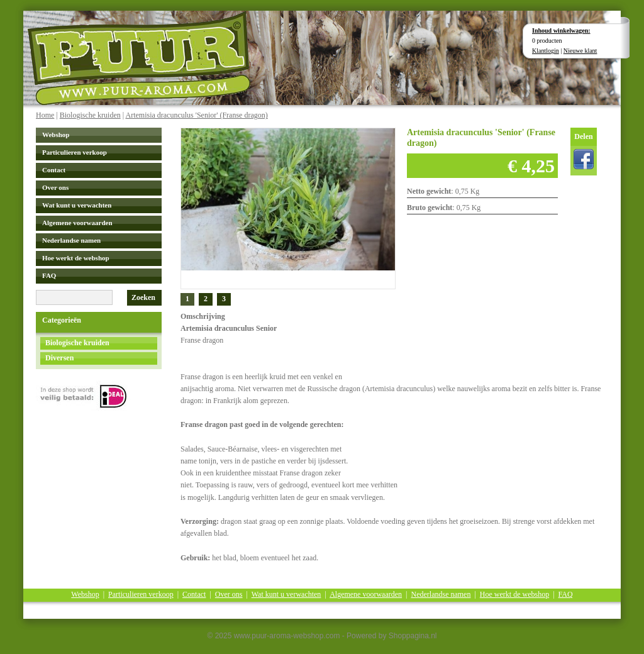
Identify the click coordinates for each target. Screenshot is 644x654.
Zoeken (143, 297)
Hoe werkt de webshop (76, 258)
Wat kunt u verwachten (77, 205)
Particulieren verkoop (75, 152)
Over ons (55, 187)
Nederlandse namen (71, 240)
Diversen (59, 358)
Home (45, 115)
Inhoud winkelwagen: (561, 30)
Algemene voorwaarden (77, 223)
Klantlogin (546, 51)
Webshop (56, 135)
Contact (54, 170)
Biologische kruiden (90, 115)
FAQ (49, 275)
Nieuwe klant (580, 51)
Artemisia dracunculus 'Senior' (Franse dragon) (196, 115)
